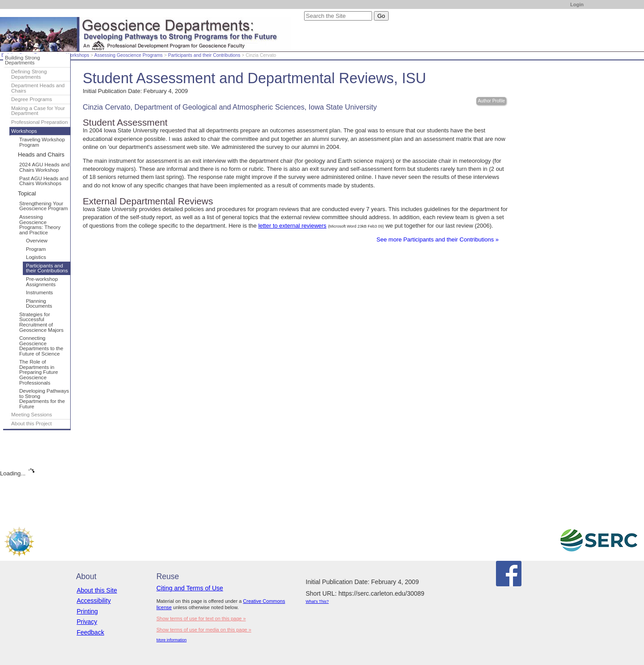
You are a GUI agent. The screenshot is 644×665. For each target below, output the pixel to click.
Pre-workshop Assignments (42, 282)
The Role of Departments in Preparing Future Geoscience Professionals (39, 372)
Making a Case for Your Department (38, 111)
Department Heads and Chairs (38, 88)
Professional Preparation (40, 122)
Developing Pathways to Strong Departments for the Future (44, 399)
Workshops (78, 55)
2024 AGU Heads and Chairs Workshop (44, 167)
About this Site (97, 590)
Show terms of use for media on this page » (204, 630)
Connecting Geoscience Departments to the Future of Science (41, 346)
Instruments (39, 292)
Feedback (90, 632)
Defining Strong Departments (29, 74)
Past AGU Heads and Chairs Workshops (44, 181)
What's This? (318, 601)
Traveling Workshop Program (42, 142)
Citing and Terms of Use (190, 588)
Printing (87, 611)
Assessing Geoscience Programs (129, 55)
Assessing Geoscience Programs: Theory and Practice (40, 225)
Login (577, 4)
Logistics (36, 257)
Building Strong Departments (22, 60)
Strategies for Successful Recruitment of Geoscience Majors (41, 322)
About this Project (32, 424)
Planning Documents (39, 304)
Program (36, 249)
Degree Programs (32, 99)
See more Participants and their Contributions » (438, 239)
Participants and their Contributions (204, 55)
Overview (37, 241)
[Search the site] (338, 16)
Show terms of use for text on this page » (201, 618)
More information (172, 640)
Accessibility (93, 601)
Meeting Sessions (32, 415)
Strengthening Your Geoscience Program (44, 206)
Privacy (87, 622)
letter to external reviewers (292, 226)
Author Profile (491, 101)
